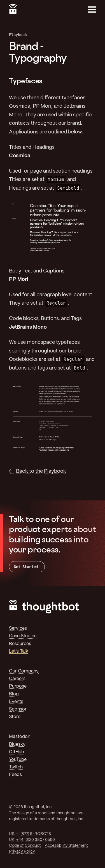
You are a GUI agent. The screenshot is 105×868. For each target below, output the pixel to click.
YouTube (18, 760)
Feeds (15, 775)
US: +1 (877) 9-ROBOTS (30, 834)
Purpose (18, 686)
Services (18, 628)
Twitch (16, 767)
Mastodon (20, 737)
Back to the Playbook (41, 471)
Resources (20, 644)
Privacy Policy (22, 851)
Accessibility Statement (66, 846)
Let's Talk (19, 651)
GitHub (17, 752)
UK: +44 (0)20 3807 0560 (32, 840)
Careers (17, 679)
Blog (14, 694)
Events (16, 702)
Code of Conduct (25, 846)
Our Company (24, 671)
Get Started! (27, 567)
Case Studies (23, 636)
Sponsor (18, 709)
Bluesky (17, 744)
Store (15, 717)
